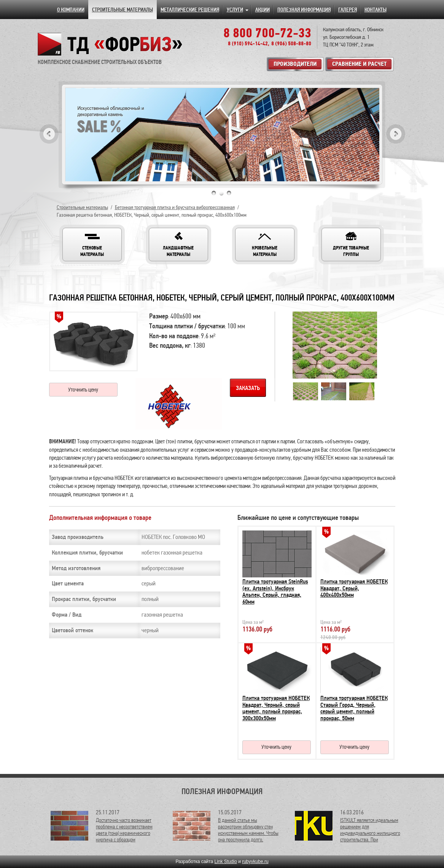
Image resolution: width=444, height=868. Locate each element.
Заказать (248, 388)
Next (396, 134)
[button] (92, 245)
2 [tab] (221, 193)
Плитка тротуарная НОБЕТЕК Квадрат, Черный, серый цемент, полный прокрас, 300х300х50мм (276, 708)
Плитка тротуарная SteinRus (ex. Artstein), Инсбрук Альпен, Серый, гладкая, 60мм (275, 592)
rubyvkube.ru (255, 862)
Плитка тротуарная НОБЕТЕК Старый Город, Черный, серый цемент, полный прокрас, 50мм (354, 708)
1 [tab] (214, 193)
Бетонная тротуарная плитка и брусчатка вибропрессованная (175, 207)
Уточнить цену (83, 390)
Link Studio (225, 862)
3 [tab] (229, 193)
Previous (49, 134)
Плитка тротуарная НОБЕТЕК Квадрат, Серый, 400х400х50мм (354, 588)
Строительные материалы (82, 207)
